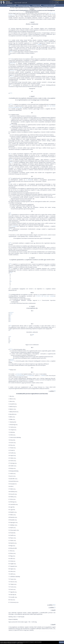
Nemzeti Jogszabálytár (9, 2)
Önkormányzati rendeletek (24, 5)
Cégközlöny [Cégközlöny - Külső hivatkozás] (24, 3)
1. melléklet (39, 44)
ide (16, 643)
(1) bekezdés (29, 180)
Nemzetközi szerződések (49, 5)
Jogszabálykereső (11, 5)
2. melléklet (42, 375)
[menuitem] (11, 5)
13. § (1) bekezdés (29, 375)
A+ (54, 2)
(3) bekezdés (14, 226)
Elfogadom (61, 642)
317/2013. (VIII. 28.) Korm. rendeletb (45, 296)
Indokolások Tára (37, 5)
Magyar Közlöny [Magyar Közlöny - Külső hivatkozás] (18, 3)
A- (51, 2)
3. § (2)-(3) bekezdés (19, 375)
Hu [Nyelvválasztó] (57, 2)
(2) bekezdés (19, 374)
